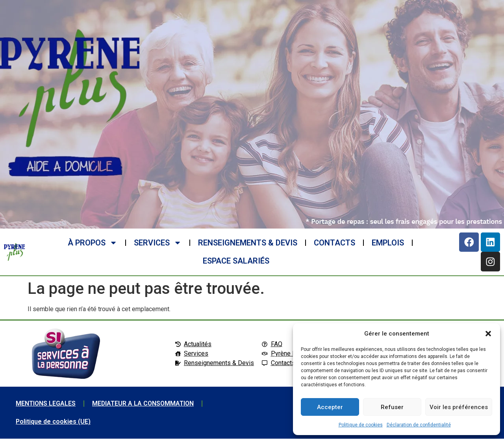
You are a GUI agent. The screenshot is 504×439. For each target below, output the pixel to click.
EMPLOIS (387, 243)
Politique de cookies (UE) (53, 422)
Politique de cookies (361, 425)
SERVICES (157, 243)
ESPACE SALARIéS (236, 261)
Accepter (330, 407)
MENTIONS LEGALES (46, 404)
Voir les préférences (459, 407)
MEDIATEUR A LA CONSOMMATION (143, 404)
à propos (92, 243)
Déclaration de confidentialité (419, 425)
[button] (488, 334)
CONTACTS (334, 243)
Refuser (392, 407)
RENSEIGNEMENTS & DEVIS (247, 243)
